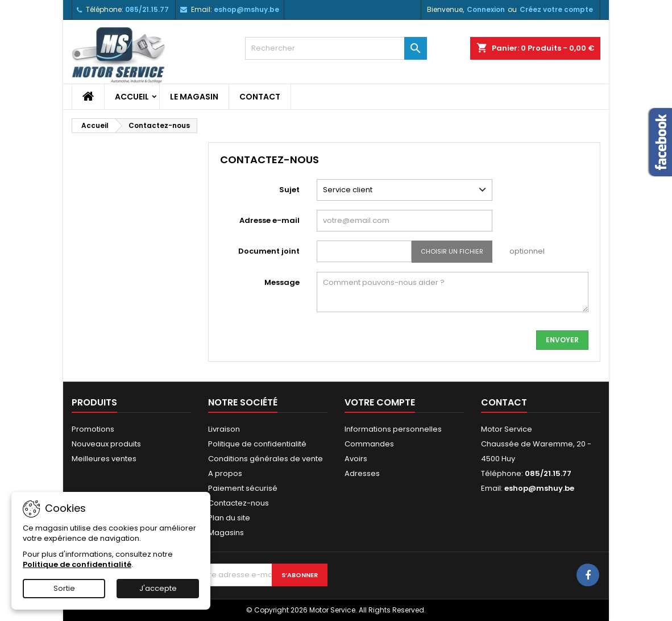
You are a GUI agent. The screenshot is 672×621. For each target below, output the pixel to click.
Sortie (64, 588)
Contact (260, 97)
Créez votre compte (556, 9)
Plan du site (229, 518)
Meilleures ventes (104, 459)
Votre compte (380, 402)
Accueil (132, 97)
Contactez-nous (238, 503)
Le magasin (194, 97)
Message (282, 282)
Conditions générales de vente (266, 459)
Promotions (93, 429)
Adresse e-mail (269, 220)
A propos (225, 473)
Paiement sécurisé (243, 488)
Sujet (289, 190)
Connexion (486, 9)
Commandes (369, 444)
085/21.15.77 (147, 9)
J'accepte (158, 588)
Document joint (269, 251)
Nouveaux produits (106, 444)
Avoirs (356, 459)
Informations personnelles (393, 429)
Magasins (226, 533)
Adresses (362, 473)
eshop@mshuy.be (246, 9)
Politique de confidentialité (257, 444)
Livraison (224, 429)
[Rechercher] (336, 48)
